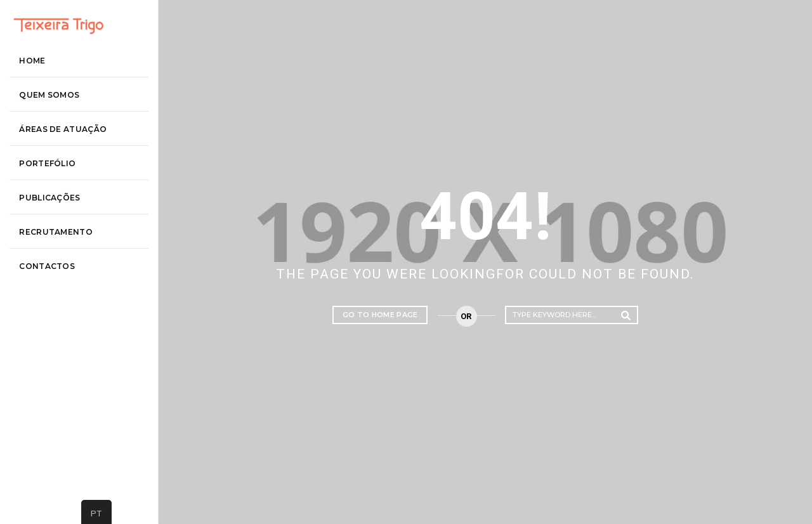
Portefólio (63, 228)
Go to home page (380, 315)
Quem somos (65, 160)
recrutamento (72, 297)
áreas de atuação (79, 194)
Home (48, 125)
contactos (63, 331)
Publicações (65, 262)
